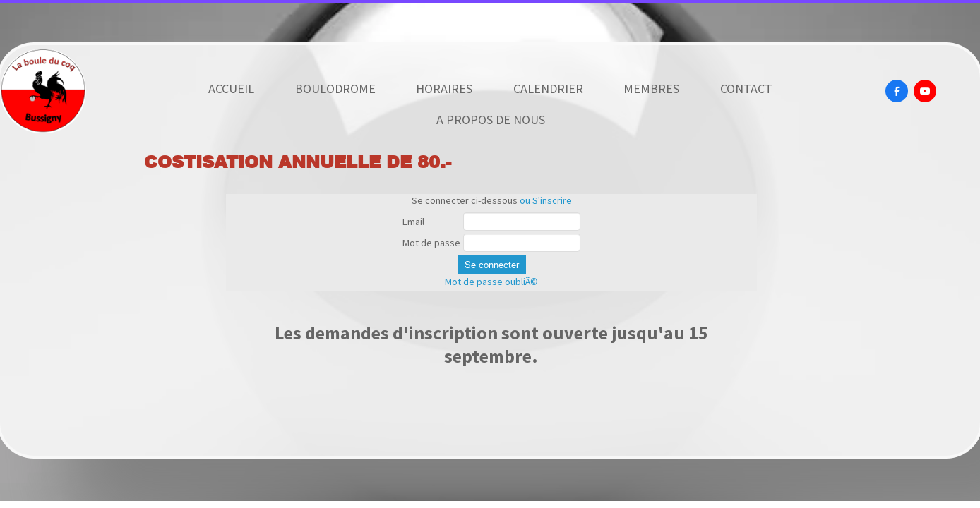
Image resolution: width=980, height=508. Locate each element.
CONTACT (746, 89)
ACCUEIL (231, 89)
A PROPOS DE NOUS (491, 120)
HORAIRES (444, 89)
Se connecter (492, 265)
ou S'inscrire (546, 200)
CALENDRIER (548, 89)
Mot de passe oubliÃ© (491, 282)
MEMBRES (651, 89)
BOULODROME (335, 89)
